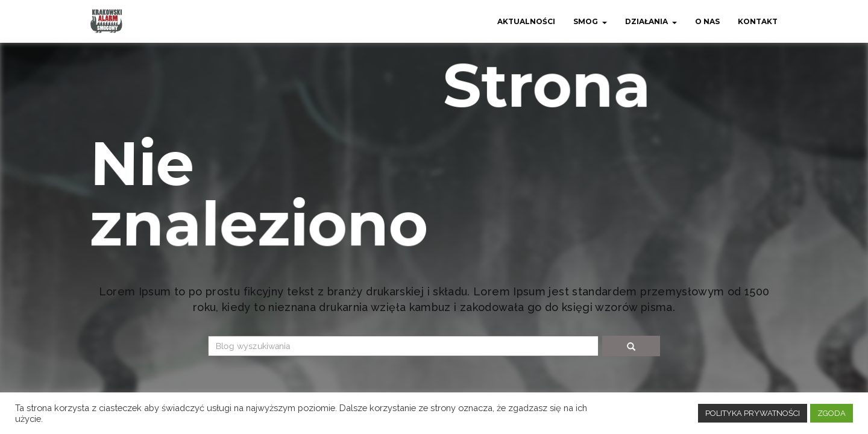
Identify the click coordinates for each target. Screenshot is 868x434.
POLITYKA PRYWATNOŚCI (753, 413)
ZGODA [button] (832, 413)
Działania (646, 21)
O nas (707, 21)
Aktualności (526, 21)
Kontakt (758, 21)
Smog (586, 21)
